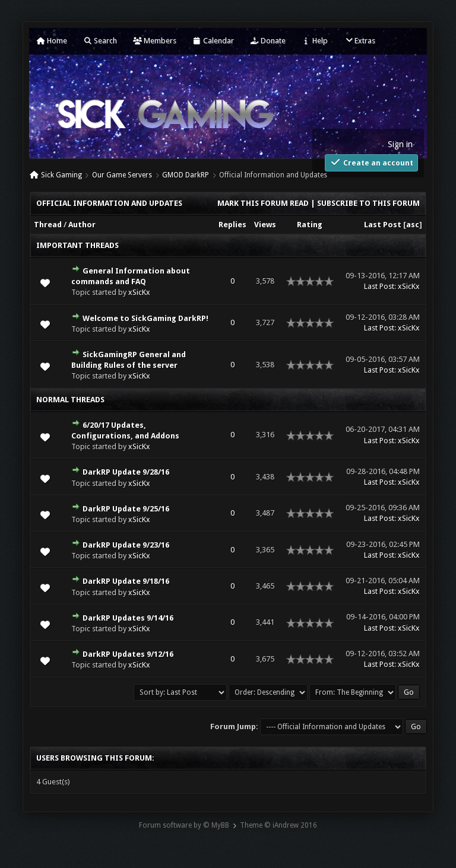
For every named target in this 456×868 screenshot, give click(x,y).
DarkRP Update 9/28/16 (126, 472)
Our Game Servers (122, 175)
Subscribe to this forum (368, 203)
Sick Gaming (61, 175)
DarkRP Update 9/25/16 (126, 509)
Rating (310, 225)
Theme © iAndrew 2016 (278, 825)
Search (100, 41)
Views (265, 225)
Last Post (383, 225)
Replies (232, 225)
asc (413, 225)
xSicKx (139, 292)
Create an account (371, 162)
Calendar (213, 41)
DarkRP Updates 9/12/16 (128, 654)
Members (155, 41)
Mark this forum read (263, 203)
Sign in (400, 144)
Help (315, 41)
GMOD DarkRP (186, 175)
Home (52, 41)
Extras (360, 41)
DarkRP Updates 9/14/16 (128, 618)
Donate (268, 41)
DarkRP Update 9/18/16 (126, 581)
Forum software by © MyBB (184, 825)
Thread (48, 225)
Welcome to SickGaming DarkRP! (145, 318)
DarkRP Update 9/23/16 (126, 545)
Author (82, 225)
